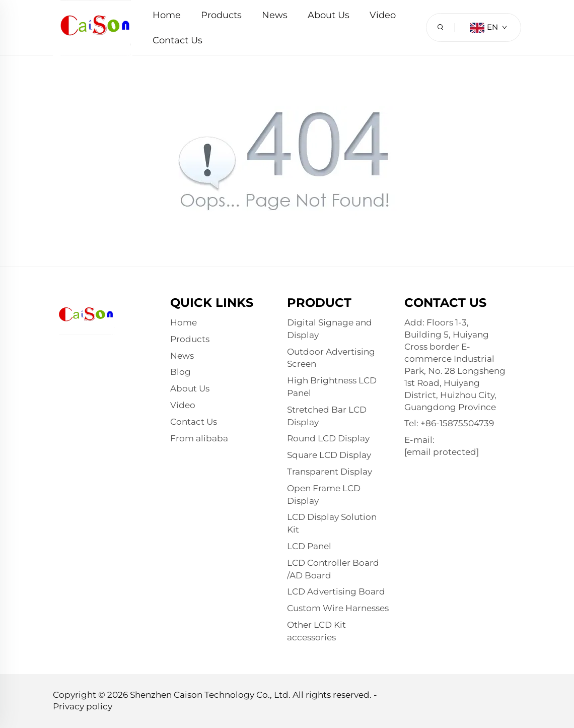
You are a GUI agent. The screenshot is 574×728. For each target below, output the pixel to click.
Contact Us (177, 40)
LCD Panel (309, 546)
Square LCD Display (329, 455)
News (275, 15)
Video (383, 15)
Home (167, 15)
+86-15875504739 (457, 423)
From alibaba (199, 438)
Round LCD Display (328, 438)
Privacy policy (83, 706)
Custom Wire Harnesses (338, 608)
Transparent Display (330, 472)
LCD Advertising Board (336, 591)
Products (221, 15)
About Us (329, 15)
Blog (181, 372)
